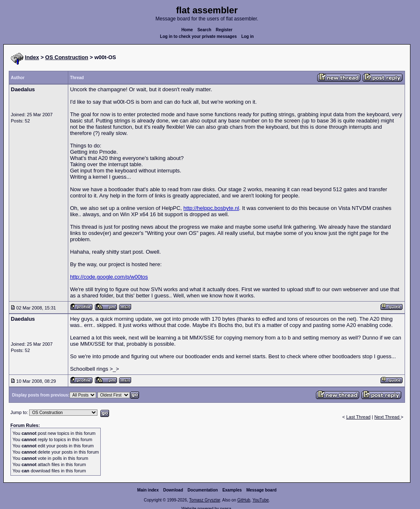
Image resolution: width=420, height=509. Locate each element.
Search (204, 30)
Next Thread (387, 417)
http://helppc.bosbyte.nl (211, 208)
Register (224, 30)
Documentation (203, 490)
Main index (148, 490)
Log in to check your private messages (198, 36)
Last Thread (359, 417)
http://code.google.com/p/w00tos (109, 277)
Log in (248, 36)
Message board (262, 490)
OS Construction (67, 57)
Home (187, 30)
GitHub (244, 500)
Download (173, 490)
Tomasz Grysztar (204, 500)
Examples (232, 490)
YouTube (260, 500)
